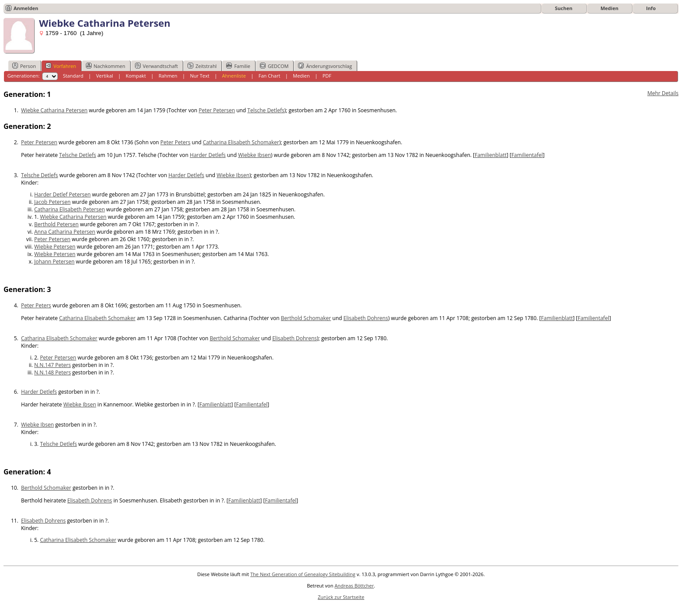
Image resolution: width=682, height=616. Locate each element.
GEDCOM (274, 66)
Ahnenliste (234, 76)
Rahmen (168, 76)
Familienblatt (491, 155)
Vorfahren (61, 66)
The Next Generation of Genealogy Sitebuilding (303, 574)
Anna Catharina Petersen (65, 232)
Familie (238, 66)
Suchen (564, 8)
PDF (327, 76)
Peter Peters (176, 142)
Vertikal (105, 76)
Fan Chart (270, 76)
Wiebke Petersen (55, 247)
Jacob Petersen (52, 202)
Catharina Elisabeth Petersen (69, 209)
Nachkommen (106, 66)
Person (24, 66)
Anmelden (26, 8)
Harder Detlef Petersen (62, 194)
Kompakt (136, 76)
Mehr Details (663, 93)
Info (651, 8)
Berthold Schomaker (306, 318)
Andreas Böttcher (354, 586)
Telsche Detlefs (266, 110)
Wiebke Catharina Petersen (54, 110)
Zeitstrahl (202, 66)
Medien (609, 8)
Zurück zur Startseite (341, 597)
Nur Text (199, 76)
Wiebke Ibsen (254, 155)
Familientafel (527, 155)
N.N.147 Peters (53, 365)
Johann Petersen (54, 262)
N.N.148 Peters (53, 372)
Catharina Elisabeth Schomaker (241, 142)
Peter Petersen (217, 110)
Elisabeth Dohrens (366, 318)
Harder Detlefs (208, 155)
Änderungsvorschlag (325, 66)
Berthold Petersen (56, 224)
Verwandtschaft (156, 66)
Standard (73, 76)
